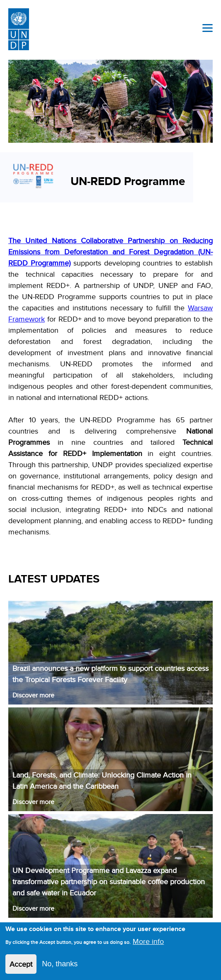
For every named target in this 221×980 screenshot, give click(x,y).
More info (148, 945)
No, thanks (60, 968)
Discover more (33, 695)
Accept (21, 968)
